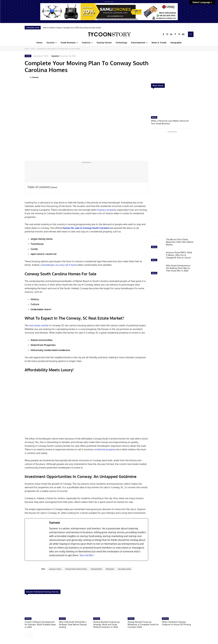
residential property (104, 449)
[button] (191, 34)
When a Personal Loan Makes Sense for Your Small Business (170, 122)
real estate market (39, 325)
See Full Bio (86, 555)
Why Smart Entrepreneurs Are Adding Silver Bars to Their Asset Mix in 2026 (178, 268)
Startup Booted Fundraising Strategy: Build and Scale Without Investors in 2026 (106, 624)
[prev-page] (26, 635)
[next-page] (31, 635)
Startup (28, 619)
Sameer (35, 77)
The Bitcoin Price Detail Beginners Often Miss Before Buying (180, 242)
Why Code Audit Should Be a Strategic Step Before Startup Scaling (73, 624)
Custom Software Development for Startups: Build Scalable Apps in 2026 (40, 624)
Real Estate (110, 569)
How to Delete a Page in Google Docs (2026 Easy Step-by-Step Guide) (72, 28)
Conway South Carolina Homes (76, 569)
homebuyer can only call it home (60, 265)
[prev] (187, 28)
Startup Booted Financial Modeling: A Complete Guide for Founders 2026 (143, 624)
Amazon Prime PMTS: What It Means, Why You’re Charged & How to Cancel (179, 255)
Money (154, 117)
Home (27, 49)
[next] (192, 28)
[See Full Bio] (94, 555)
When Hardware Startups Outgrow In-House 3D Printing (176, 623)
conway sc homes (55, 569)
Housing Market (96, 569)
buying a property (107, 210)
